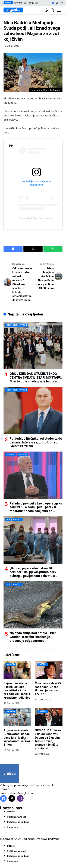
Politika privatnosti (17, 817)
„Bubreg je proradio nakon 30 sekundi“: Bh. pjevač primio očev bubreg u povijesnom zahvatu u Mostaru (33, 574)
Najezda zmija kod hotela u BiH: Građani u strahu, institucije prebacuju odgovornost (33, 637)
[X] (57, 3)
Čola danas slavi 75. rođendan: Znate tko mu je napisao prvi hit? (48, 689)
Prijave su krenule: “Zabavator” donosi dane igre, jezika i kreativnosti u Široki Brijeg (17, 738)
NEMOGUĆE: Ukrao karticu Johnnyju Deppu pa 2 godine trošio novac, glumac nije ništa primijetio (48, 739)
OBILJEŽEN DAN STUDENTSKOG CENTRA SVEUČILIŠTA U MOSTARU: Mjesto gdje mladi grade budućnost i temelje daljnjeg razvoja (36, 379)
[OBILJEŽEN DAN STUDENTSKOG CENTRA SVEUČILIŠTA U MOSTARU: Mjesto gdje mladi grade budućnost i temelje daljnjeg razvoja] (33, 345)
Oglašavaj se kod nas (18, 822)
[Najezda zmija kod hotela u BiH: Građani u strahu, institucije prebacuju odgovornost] (33, 605)
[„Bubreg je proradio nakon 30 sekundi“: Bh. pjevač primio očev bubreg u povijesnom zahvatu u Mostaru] (33, 540)
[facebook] (53, 3)
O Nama (11, 812)
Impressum (13, 827)
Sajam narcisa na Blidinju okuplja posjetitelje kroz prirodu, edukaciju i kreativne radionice (17, 690)
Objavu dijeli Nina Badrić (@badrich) (39, 218)
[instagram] (61, 3)
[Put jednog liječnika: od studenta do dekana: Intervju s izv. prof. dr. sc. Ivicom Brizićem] (33, 410)
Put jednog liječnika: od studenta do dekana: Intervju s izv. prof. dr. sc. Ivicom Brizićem (36, 442)
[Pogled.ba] (13, 10)
